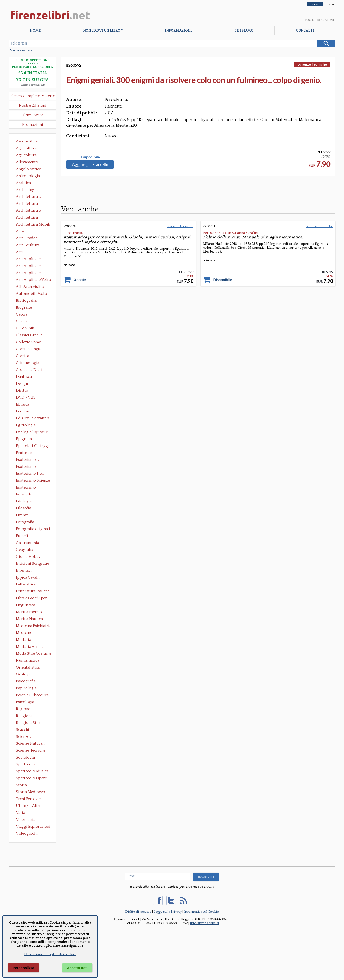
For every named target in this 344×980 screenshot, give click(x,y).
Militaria (24, 640)
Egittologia (26, 425)
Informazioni (178, 31)
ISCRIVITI (206, 877)
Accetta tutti (77, 968)
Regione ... (25, 709)
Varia (21, 813)
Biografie (24, 307)
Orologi (23, 674)
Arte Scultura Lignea (28, 246)
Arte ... (21, 231)
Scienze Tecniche (31, 750)
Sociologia (25, 757)
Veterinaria (26, 820)
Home (35, 31)
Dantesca (24, 377)
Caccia (22, 314)
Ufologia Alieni (29, 806)
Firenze (22, 515)
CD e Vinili (25, 328)
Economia (25, 411)
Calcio (21, 321)
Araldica (23, 183)
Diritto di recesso (138, 912)
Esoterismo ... (27, 460)
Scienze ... (24, 737)
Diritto (22, 390)
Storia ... (23, 785)
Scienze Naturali (30, 743)
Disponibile (90, 157)
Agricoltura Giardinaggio (28, 156)
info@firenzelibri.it (204, 923)
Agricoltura (26, 148)
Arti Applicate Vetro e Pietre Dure (34, 280)
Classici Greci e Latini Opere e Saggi (33, 336)
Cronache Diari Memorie (29, 370)
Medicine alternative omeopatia (25, 633)
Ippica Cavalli (28, 577)
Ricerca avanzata (20, 50)
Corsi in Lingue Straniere (29, 349)
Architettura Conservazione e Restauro (30, 204)
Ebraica (23, 404)
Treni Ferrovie (28, 799)
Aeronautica (27, 141)
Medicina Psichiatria (34, 626)
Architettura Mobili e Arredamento (33, 225)
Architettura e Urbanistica (28, 211)
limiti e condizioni (33, 85)
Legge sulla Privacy (168, 912)
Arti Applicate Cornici (28, 266)
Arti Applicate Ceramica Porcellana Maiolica (33, 259)
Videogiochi (27, 833)
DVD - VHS (26, 397)
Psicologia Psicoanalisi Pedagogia (26, 702)
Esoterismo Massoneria (26, 467)
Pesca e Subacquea (32, 695)
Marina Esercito (30, 612)
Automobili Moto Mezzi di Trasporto (33, 294)
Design (22, 384)
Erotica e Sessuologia (27, 453)
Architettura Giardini (27, 218)
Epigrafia (24, 439)
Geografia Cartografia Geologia (26, 550)
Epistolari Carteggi (32, 446)
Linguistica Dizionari (26, 606)
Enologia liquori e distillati (32, 432)
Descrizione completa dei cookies (50, 954)
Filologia (24, 501)
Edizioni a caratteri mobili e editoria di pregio (33, 419)
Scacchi (23, 730)
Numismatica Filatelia (28, 661)
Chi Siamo (244, 31)
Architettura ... (28, 197)
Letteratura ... (27, 584)
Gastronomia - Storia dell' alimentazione (29, 543)
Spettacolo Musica (32, 771)
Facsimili (24, 494)
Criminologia (28, 363)
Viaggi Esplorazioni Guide (33, 827)
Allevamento (27, 162)
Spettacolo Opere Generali (31, 779)
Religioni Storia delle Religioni (30, 723)
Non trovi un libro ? (103, 31)
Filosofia (24, 508)
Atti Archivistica (30, 287)
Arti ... (21, 252)
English (331, 4)
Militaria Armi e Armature (30, 647)
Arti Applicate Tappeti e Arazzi (30, 273)
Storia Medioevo (31, 792)
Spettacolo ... (27, 764)
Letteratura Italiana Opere (33, 592)
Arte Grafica (27, 238)
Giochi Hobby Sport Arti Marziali (32, 557)
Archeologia (27, 190)
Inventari (24, 570)
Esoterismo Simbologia (26, 488)
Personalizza (24, 968)
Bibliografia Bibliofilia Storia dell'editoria (30, 301)
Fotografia (25, 522)
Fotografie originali (33, 529)
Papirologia (26, 688)
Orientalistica (28, 667)
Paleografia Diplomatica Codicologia (27, 682)
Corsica (23, 356)
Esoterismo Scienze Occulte (33, 481)
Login (310, 20)
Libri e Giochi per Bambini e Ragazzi (32, 599)
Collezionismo (29, 342)
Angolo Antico (29, 169)
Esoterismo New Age (30, 474)
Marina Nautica (29, 619)
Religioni (24, 716)
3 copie (80, 280)
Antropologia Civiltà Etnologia (31, 176)
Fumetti (23, 536)
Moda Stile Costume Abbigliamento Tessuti (34, 654)
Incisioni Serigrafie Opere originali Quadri (32, 564)
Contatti (305, 31)
